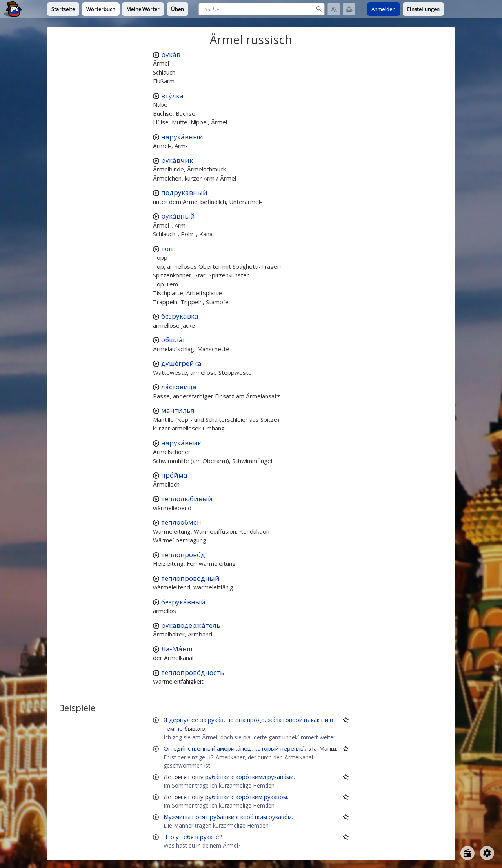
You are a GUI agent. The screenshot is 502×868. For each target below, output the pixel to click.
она (240, 720)
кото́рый (267, 748)
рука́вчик (177, 160)
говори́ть (296, 720)
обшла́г (174, 340)
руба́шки (217, 777)
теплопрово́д (183, 555)
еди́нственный (194, 748)
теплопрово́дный (190, 578)
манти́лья (178, 410)
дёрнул (179, 720)
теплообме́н (181, 522)
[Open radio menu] (467, 853)
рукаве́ (210, 837)
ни (325, 720)
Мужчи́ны (177, 817)
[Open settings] (487, 853)
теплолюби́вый (187, 499)
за (203, 720)
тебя (187, 837)
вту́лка (172, 96)
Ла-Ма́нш (177, 649)
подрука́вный (184, 192)
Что (169, 837)
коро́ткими (251, 777)
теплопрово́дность (193, 672)
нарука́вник (181, 443)
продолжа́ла (264, 720)
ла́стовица (179, 387)
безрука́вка (180, 316)
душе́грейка (181, 363)
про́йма (174, 475)
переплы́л (294, 748)
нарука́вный (182, 137)
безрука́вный (183, 602)
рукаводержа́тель (191, 625)
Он (168, 748)
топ (167, 249)
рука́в (171, 54)
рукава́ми (281, 777)
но (230, 720)
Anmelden (384, 9)
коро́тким (249, 797)
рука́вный (178, 216)
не (179, 728)
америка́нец (234, 748)
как (315, 720)
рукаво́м (276, 797)
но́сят (200, 817)
